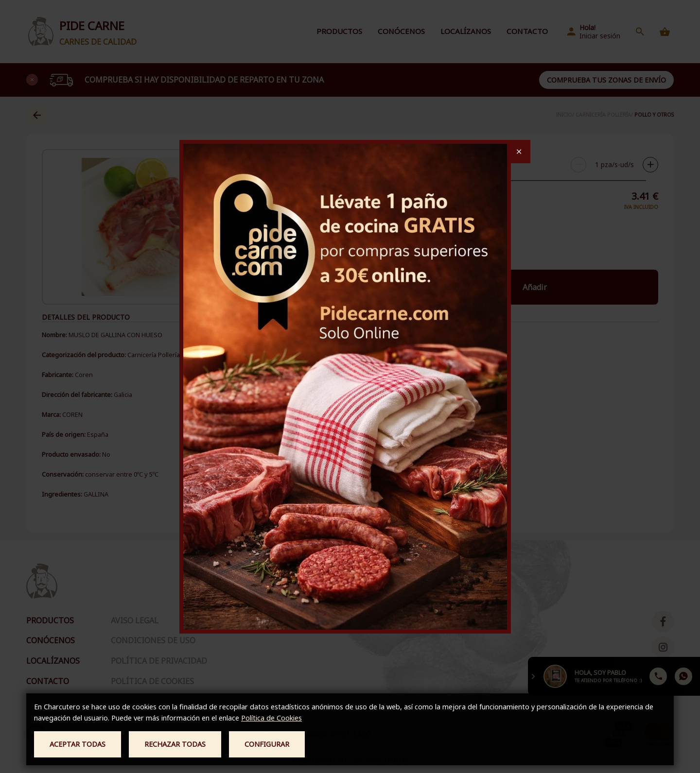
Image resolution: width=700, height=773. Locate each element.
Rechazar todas (175, 744)
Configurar (267, 744)
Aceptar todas (78, 744)
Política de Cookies (271, 718)
